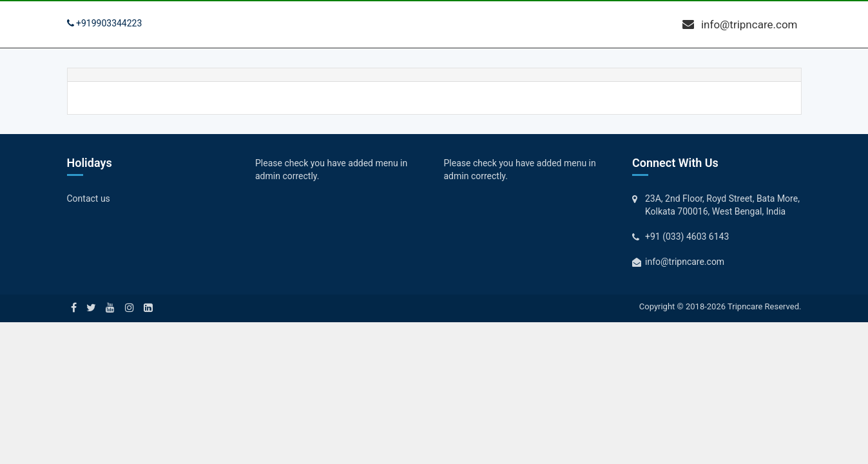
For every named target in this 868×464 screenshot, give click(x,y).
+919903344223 (105, 23)
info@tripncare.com (740, 24)
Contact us (89, 198)
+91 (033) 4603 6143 (687, 237)
